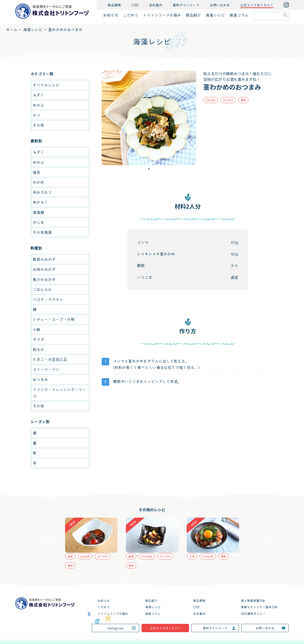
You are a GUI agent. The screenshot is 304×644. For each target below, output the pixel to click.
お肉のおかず (44, 269)
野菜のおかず (44, 259)
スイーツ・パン (46, 369)
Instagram (116, 628)
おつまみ (228, 100)
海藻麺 (38, 212)
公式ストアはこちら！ (165, 628)
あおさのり (42, 192)
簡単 (243, 100)
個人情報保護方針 (253, 600)
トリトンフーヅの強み (162, 15)
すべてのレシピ (46, 85)
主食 (192, 556)
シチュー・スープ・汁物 (54, 319)
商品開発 (114, 5)
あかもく (40, 202)
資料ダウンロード (186, 5)
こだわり (131, 15)
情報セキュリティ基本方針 (259, 607)
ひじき (38, 222)
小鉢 (37, 329)
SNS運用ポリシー (253, 614)
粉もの (38, 349)
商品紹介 (193, 15)
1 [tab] (149, 169)
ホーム (12, 29)
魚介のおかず (44, 279)
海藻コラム (239, 15)
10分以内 (147, 556)
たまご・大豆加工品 (50, 359)
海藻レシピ (215, 15)
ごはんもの (42, 289)
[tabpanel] (149, 118)
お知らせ (111, 15)
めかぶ (38, 105)
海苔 (37, 172)
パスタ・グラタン (48, 299)
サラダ (38, 339)
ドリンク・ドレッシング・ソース (59, 393)
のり (37, 115)
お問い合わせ (220, 5)
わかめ (38, 182)
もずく (38, 95)
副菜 (70, 556)
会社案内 (156, 5)
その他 (38, 125)
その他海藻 (42, 232)
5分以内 (211, 100)
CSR (135, 5)
